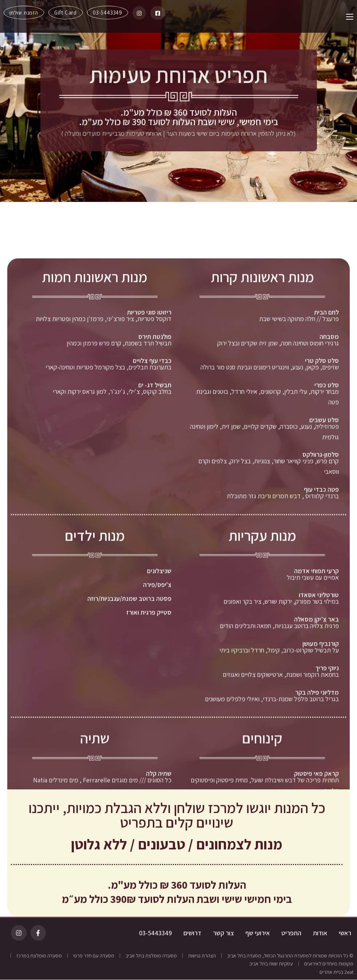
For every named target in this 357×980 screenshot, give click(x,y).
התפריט (291, 933)
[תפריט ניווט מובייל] (347, 16)
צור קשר (223, 933)
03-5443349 (155, 933)
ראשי (345, 933)
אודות (320, 933)
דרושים (192, 933)
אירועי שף (257, 933)
